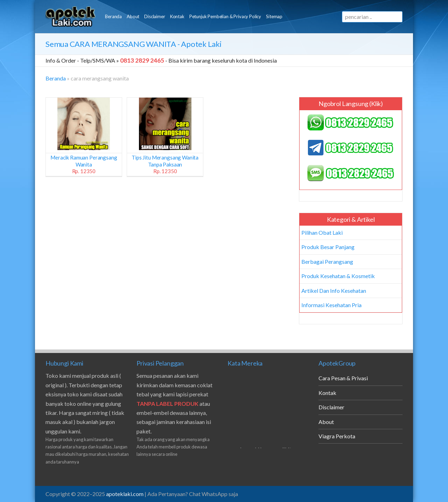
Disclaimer (155, 16)
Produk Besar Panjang (328, 247)
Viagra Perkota (337, 436)
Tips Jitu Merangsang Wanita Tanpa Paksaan (165, 164)
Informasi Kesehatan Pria (331, 305)
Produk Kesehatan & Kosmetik (338, 276)
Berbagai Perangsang (327, 261)
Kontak (177, 16)
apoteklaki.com (125, 494)
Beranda (113, 16)
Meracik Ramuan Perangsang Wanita (84, 164)
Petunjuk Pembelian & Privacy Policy (225, 16)
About (133, 16)
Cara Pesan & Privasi (343, 378)
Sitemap (274, 16)
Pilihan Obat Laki (322, 232)
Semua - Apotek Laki (134, 44)
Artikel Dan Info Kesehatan (334, 291)
